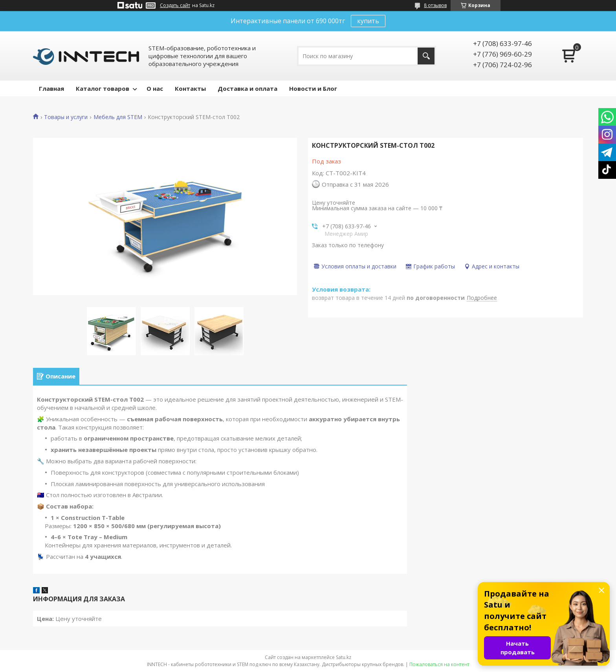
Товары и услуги (66, 117)
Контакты (190, 88)
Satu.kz (344, 657)
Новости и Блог (313, 88)
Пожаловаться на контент (439, 664)
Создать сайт (175, 6)
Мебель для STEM (118, 117)
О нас (155, 88)
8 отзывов (435, 5)
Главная (51, 88)
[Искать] (426, 56)
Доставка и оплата (247, 88)
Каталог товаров (103, 88)
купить (368, 21)
